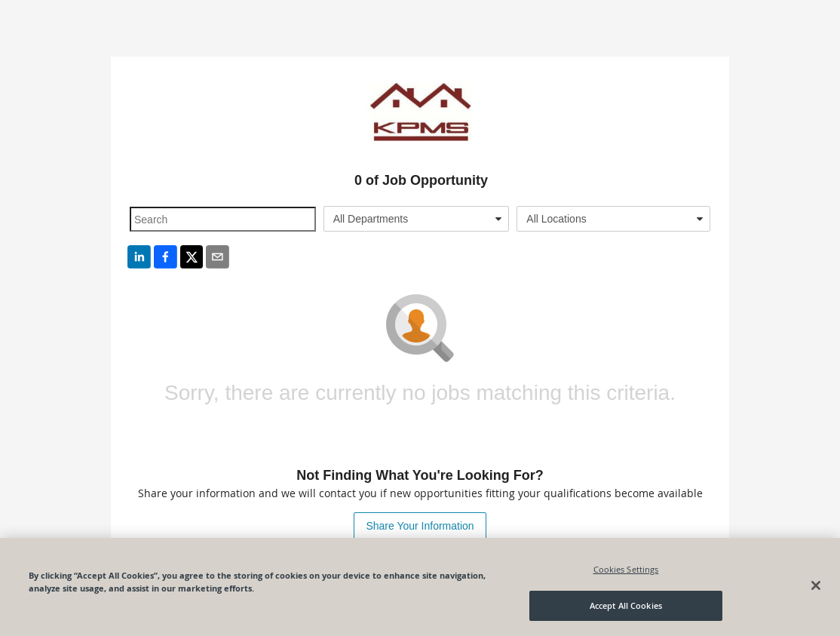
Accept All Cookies (626, 605)
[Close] (816, 585)
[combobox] (417, 219)
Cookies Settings (626, 569)
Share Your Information (420, 526)
